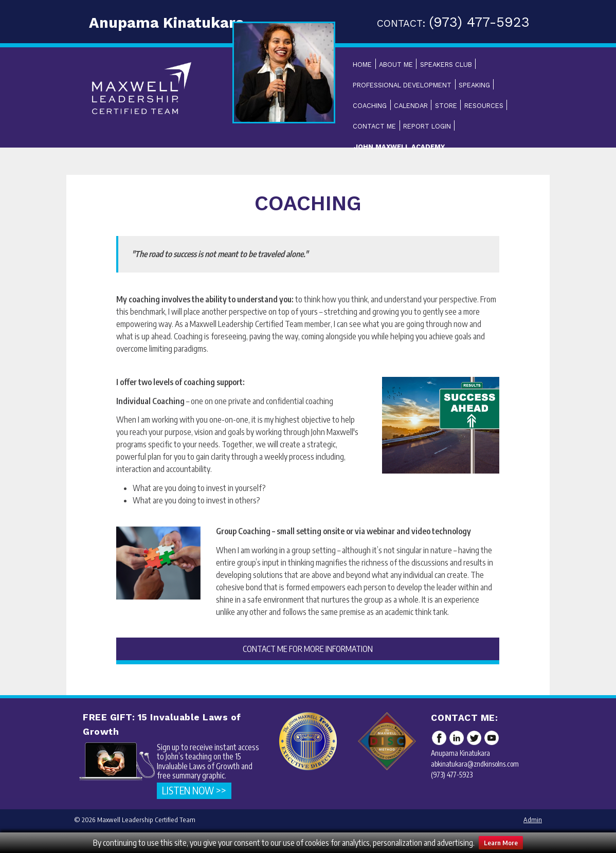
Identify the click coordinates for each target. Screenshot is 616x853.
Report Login (427, 126)
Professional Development (402, 85)
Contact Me (374, 126)
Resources (484, 106)
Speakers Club (446, 65)
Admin (533, 820)
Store (446, 106)
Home (362, 65)
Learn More (501, 843)
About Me (396, 65)
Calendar (411, 106)
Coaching (370, 106)
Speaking (474, 85)
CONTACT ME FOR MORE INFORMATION (308, 649)
